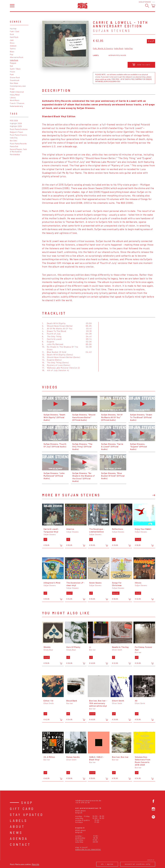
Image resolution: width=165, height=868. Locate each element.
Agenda (19, 838)
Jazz (12, 40)
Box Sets (14, 141)
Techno (13, 49)
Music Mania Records (18, 144)
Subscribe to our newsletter (88, 849)
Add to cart (141, 65)
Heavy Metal (15, 95)
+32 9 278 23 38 (82, 803)
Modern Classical (17, 92)
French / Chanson (17, 103)
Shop (27, 803)
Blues (12, 52)
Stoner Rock (15, 77)
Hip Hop (13, 29)
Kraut (12, 89)
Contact (20, 844)
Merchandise (15, 154)
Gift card (22, 809)
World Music (15, 100)
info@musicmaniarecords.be (88, 801)
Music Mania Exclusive (19, 129)
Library (13, 97)
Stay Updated (27, 815)
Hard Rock (14, 37)
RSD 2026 (14, 120)
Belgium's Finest (16, 132)
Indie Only (14, 138)
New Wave (14, 83)
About (17, 826)
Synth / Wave (15, 69)
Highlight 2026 (16, 123)
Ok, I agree (107, 864)
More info (35, 864)
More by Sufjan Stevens (71, 495)
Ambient (13, 46)
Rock (12, 34)
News (16, 832)
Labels (19, 820)
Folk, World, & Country (103, 48)
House (12, 72)
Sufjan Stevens (112, 31)
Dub (11, 66)
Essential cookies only (138, 864)
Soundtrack (15, 80)
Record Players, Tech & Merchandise (18, 150)
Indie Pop (129, 48)
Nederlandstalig (16, 106)
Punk (12, 74)
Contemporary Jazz (18, 86)
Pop (11, 54)
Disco (12, 43)
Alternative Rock (17, 57)
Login (154, 2)
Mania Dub (14, 146)
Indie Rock (14, 60)
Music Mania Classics (18, 135)
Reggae (13, 63)
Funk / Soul (15, 31)
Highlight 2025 (16, 126)
